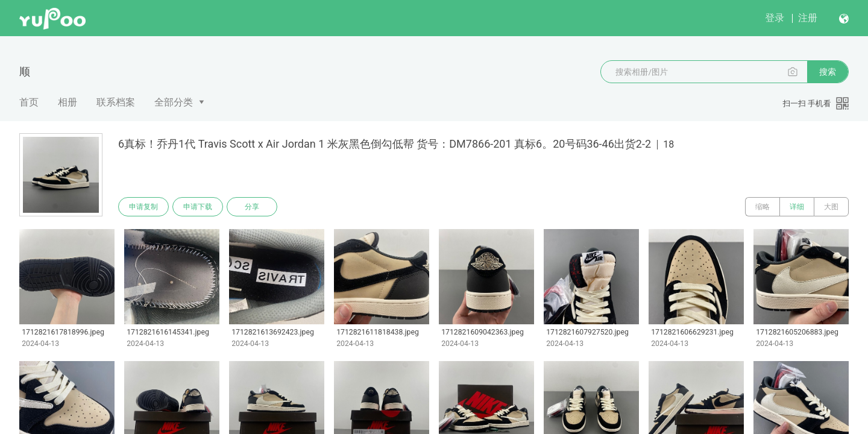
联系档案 (116, 102)
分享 (252, 207)
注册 (808, 18)
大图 (831, 207)
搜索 (828, 72)
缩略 (763, 207)
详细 (797, 207)
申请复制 (143, 207)
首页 (29, 102)
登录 (775, 18)
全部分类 (174, 102)
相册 (68, 102)
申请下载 (198, 207)
